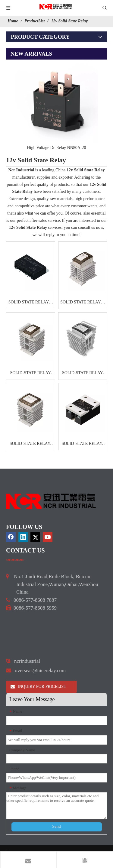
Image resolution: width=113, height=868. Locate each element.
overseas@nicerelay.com (40, 670)
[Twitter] (35, 537)
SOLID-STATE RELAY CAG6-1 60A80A (30, 374)
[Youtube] (48, 537)
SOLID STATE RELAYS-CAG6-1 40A (82, 303)
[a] (15, 560)
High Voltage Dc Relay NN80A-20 (56, 148)
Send (57, 826)
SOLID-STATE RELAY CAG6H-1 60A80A (83, 374)
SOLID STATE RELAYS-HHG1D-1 (31, 303)
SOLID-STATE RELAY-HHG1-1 (82, 444)
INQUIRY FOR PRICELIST (38, 687)
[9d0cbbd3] (51, 501)
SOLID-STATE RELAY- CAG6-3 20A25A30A (31, 444)
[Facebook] (11, 537)
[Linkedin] (23, 537)
